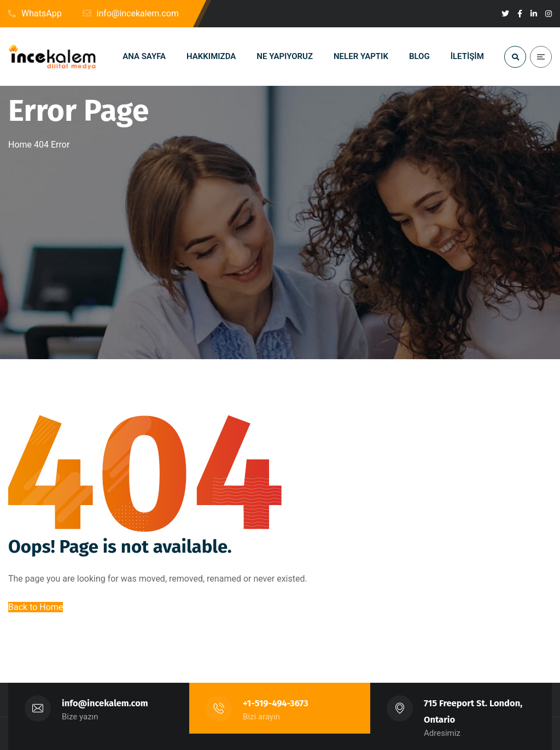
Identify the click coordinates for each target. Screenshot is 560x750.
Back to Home (36, 607)
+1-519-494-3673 (276, 703)
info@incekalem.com (105, 703)
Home (20, 145)
